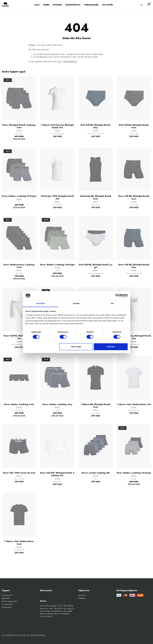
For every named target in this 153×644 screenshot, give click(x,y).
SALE (37, 5)
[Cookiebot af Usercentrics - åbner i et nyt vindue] (117, 296)
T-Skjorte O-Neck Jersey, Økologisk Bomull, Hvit (57, 126)
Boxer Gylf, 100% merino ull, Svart (19, 473)
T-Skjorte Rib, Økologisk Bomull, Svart (96, 406)
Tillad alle (111, 347)
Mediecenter (7, 607)
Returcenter (46, 591)
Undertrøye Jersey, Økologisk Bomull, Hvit (134, 337)
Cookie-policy (7, 604)
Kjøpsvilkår (6, 598)
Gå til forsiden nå (70, 61)
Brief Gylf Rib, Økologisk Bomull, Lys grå (96, 266)
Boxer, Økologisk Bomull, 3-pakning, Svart (19, 126)
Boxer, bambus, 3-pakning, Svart (19, 404)
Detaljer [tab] (76, 303)
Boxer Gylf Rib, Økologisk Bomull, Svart (134, 197)
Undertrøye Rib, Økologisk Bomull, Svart (96, 197)
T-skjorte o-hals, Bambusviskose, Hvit (134, 404)
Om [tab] (112, 303)
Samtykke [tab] (41, 303)
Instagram (82, 598)
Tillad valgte (76, 347)
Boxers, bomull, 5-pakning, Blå (96, 473)
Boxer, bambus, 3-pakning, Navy (57, 404)
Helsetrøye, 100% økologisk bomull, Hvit (57, 197)
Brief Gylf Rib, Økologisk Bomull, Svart (134, 126)
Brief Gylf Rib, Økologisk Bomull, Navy (96, 126)
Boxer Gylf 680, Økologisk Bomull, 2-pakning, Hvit (57, 474)
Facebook (82, 595)
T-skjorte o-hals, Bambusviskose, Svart (19, 543)
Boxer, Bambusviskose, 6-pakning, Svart (19, 266)
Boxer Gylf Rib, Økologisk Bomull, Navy (134, 266)
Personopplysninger (10, 601)
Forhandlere (91, 5)
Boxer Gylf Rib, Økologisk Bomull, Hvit (19, 337)
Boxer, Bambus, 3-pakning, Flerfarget (19, 196)
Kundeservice (73, 5)
